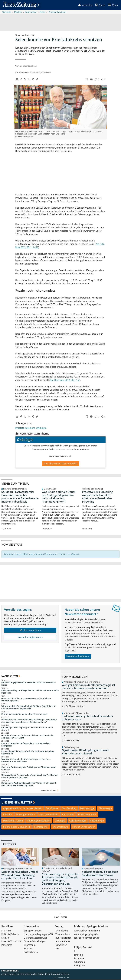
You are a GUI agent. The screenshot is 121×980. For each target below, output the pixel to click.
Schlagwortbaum (33, 931)
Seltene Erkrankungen (84, 827)
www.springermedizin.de (87, 931)
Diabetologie (105, 809)
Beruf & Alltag (69, 809)
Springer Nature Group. (59, 975)
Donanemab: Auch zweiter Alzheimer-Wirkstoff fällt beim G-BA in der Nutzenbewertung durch (29, 785)
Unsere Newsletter (17, 803)
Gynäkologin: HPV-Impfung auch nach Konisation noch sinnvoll (27, 729)
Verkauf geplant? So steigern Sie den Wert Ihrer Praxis (100, 874)
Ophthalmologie (78, 821)
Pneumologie (97, 821)
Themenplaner (63, 935)
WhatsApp (80, 962)
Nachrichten (10, 677)
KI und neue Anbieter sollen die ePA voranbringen (25, 714)
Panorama (7, 945)
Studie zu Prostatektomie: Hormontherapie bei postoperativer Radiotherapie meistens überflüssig (20, 497)
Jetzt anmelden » (30, 630)
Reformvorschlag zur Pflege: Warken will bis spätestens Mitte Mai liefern (30, 692)
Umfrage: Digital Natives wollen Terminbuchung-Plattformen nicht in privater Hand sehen (30, 777)
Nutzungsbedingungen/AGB (38, 935)
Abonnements (63, 942)
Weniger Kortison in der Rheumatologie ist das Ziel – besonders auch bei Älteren (26, 761)
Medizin (5, 938)
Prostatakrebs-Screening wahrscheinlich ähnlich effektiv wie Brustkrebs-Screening (97, 497)
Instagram (79, 966)
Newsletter (61, 945)
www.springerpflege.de (86, 935)
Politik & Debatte (10, 935)
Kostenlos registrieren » (30, 638)
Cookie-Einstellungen (35, 942)
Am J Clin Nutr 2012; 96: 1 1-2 (65, 380)
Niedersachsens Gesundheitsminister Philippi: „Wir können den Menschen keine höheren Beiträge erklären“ (29, 721)
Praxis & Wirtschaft (11, 942)
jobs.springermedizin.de (87, 938)
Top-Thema (52, 809)
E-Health (8, 815)
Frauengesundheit (25, 815)
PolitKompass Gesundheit (17, 827)
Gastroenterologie (49, 815)
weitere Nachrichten (50, 791)
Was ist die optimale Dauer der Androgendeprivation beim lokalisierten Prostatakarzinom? (59, 497)
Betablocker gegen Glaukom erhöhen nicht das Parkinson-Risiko (29, 684)
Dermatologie (87, 809)
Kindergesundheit (87, 815)
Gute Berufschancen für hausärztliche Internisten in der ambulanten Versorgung (28, 737)
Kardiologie (68, 815)
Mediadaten (62, 931)
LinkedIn (78, 955)
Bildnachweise (31, 952)
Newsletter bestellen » (78, 657)
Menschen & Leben (13, 821)
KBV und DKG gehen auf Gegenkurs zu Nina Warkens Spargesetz (26, 745)
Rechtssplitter (41, 827)
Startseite (6, 931)
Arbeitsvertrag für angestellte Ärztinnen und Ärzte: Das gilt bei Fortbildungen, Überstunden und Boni (60, 879)
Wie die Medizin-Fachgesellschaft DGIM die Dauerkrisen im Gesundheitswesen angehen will (29, 708)
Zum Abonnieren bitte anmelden (61, 464)
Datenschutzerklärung (35, 938)
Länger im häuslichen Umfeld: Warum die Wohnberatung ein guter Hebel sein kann (20, 875)
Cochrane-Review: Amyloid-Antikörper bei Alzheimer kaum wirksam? (29, 769)
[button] (112, 5)
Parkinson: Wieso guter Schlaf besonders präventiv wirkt (87, 718)
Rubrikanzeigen (63, 938)
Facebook (79, 959)
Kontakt (28, 949)
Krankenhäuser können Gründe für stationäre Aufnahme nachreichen (28, 753)
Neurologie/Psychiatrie (39, 821)
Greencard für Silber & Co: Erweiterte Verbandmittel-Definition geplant (26, 700)
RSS (57, 949)
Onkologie (41, 428)
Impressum (30, 945)
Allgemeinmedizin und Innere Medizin (23, 809)
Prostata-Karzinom (25, 428)
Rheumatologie (60, 827)
